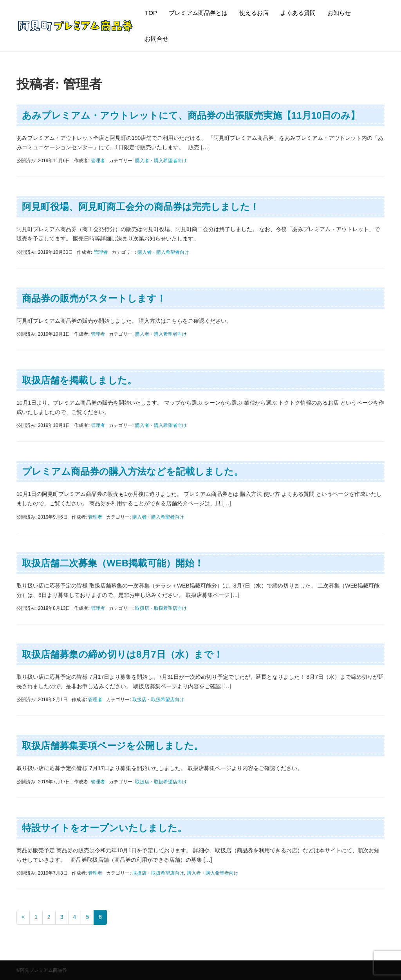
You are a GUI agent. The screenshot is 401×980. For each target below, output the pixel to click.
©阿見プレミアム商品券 (42, 970)
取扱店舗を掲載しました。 (79, 380)
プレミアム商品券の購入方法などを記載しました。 (133, 471)
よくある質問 (298, 13)
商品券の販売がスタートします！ (94, 298)
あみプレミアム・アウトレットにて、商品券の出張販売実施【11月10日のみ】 (191, 115)
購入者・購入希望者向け (161, 161)
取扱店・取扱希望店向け (161, 608)
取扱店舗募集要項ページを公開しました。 (113, 746)
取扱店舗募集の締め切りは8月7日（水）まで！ (122, 654)
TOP (151, 13)
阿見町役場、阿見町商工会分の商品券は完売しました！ (141, 207)
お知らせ (339, 13)
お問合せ (157, 39)
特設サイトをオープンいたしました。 (104, 828)
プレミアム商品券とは (198, 13)
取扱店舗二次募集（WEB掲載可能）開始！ (113, 563)
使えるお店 (254, 13)
